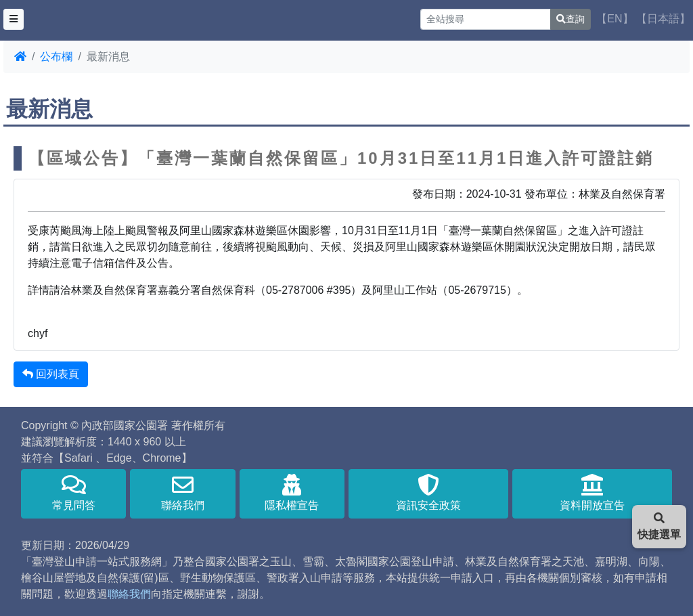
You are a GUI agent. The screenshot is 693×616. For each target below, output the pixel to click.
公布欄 (56, 57)
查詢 (571, 19)
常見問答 (73, 492)
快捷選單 (659, 526)
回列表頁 (51, 374)
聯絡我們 (182, 492)
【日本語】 (663, 19)
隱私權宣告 (292, 492)
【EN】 (614, 19)
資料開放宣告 (592, 492)
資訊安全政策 (428, 492)
